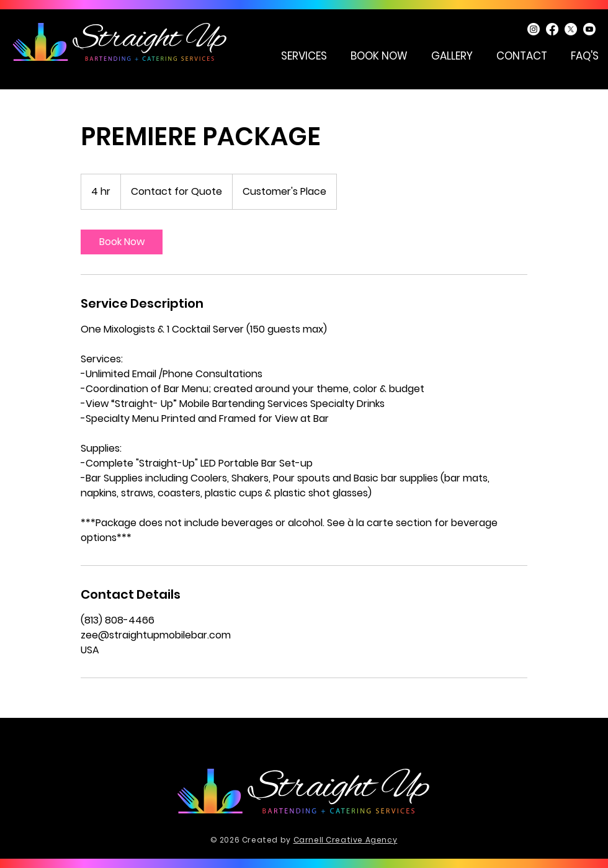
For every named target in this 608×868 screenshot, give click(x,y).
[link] (122, 242)
